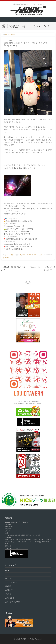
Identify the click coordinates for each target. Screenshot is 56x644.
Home (7, 570)
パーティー (9, 578)
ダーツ (29, 255)
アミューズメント (11, 582)
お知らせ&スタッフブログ (14, 602)
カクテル (23, 255)
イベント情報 (9, 255)
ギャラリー (9, 594)
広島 (41, 255)
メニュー (8, 574)
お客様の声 (9, 590)
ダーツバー (35, 255)
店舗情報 (8, 586)
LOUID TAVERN (21, 639)
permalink (6, 258)
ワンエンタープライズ (12, 548)
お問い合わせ (10, 598)
